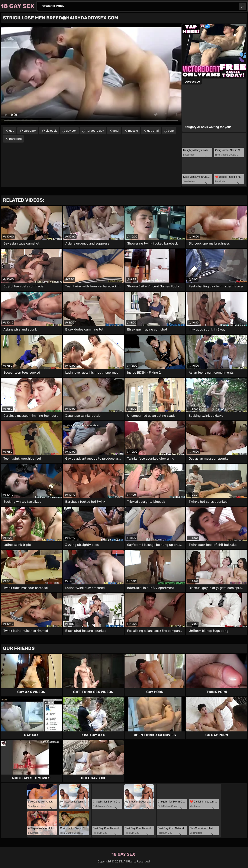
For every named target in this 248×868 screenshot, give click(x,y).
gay (12, 131)
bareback (30, 131)
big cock (51, 131)
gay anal (153, 131)
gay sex (71, 131)
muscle (133, 131)
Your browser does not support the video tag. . (91, 74)
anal (116, 131)
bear (171, 131)
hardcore (15, 139)
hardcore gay (95, 131)
